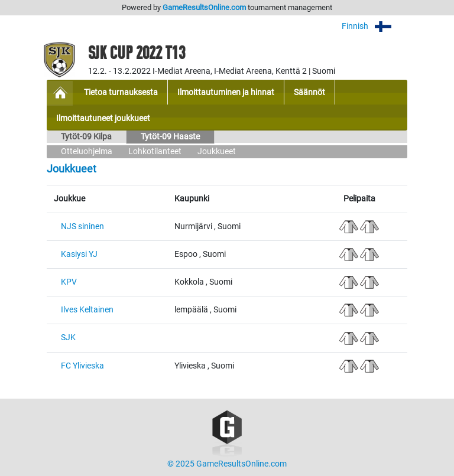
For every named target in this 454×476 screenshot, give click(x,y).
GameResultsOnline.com (204, 7)
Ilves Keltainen (87, 310)
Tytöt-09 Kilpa (86, 137)
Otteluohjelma (87, 151)
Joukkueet (217, 151)
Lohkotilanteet (155, 151)
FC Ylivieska (82, 366)
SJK (68, 338)
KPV (69, 282)
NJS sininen (82, 226)
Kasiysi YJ (79, 254)
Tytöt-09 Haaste (170, 137)
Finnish (374, 26)
